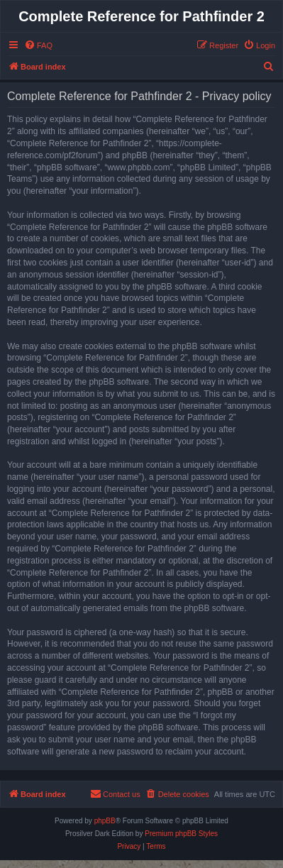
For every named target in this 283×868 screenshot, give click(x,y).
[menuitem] (38, 45)
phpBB (105, 821)
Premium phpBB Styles (181, 834)
